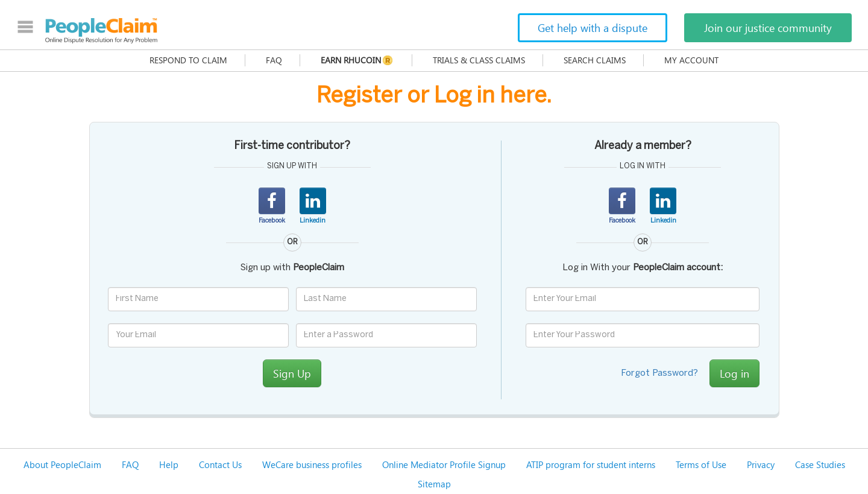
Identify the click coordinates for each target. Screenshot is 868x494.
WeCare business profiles (312, 464)
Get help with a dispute (593, 28)
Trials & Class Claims (479, 60)
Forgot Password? (659, 373)
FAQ (274, 60)
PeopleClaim (101, 31)
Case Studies (820, 464)
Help (169, 464)
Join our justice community (768, 28)
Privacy (761, 464)
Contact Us (220, 464)
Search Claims (595, 60)
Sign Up (292, 373)
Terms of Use (701, 464)
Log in (734, 373)
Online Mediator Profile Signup (444, 464)
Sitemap (434, 484)
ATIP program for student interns (591, 464)
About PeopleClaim (62, 464)
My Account (691, 60)
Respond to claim (188, 60)
